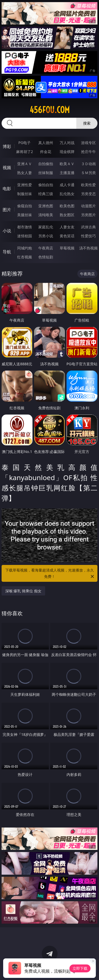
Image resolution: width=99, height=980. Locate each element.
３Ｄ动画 (88, 164)
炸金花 (46, 152)
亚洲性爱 (25, 185)
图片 (7, 210)
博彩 (7, 146)
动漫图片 (88, 206)
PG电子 (24, 143)
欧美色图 (67, 206)
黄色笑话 (67, 236)
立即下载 (80, 968)
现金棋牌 (67, 152)
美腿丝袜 (25, 215)
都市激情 (25, 227)
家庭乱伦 (46, 227)
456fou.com (50, 110)
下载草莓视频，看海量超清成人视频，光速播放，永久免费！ (50, 574)
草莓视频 (67, 248)
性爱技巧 (88, 236)
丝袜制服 (46, 173)
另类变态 (88, 194)
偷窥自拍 (25, 206)
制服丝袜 (25, 194)
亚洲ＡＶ (25, 164)
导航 (7, 252)
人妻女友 (67, 227)
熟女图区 (67, 215)
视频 (7, 168)
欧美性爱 (88, 185)
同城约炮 (25, 248)
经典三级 (46, 194)
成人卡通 (67, 185)
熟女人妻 (25, 173)
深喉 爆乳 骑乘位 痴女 (23, 591)
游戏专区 (88, 143)
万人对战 (67, 143)
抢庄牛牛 (88, 152)
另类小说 (46, 236)
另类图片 (88, 215)
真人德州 (46, 143)
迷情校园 (25, 236)
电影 (7, 189)
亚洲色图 (46, 206)
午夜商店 (46, 248)
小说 (7, 231)
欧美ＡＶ (67, 164)
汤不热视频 (88, 248)
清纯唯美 (46, 215)
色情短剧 (46, 257)
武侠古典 (88, 227)
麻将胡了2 (25, 152)
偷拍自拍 (46, 185)
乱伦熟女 (67, 194)
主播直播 (67, 173)
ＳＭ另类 (88, 173)
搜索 (87, 123)
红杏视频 (25, 257)
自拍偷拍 (46, 164)
